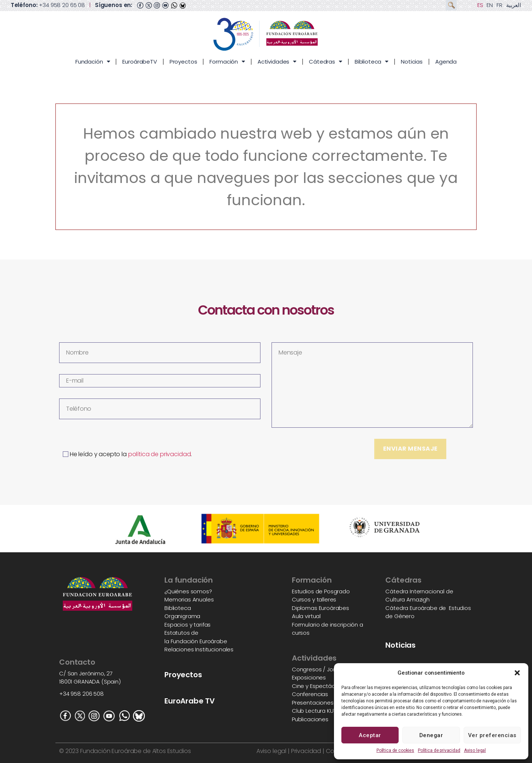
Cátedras (325, 62)
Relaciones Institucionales (199, 649)
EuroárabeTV (139, 62)
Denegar (431, 735)
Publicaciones (310, 719)
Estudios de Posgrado (321, 591)
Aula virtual (306, 616)
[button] (517, 673)
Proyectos (183, 62)
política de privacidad (160, 454)
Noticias (412, 62)
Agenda (446, 62)
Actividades (277, 62)
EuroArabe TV (190, 701)
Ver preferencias (492, 735)
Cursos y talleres (314, 599)
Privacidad (305, 751)
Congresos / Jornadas (322, 669)
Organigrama (182, 616)
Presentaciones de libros (325, 703)
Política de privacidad (439, 750)
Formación (227, 62)
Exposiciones (309, 677)
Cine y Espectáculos (319, 686)
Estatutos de (181, 633)
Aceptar (370, 735)
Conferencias (310, 694)
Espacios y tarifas (187, 625)
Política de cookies (395, 750)
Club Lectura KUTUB (317, 711)
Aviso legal (475, 750)
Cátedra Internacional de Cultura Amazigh (419, 596)
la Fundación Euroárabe (196, 641)
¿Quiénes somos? (188, 591)
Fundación (93, 62)
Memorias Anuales (189, 599)
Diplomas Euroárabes (320, 608)
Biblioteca (371, 62)
